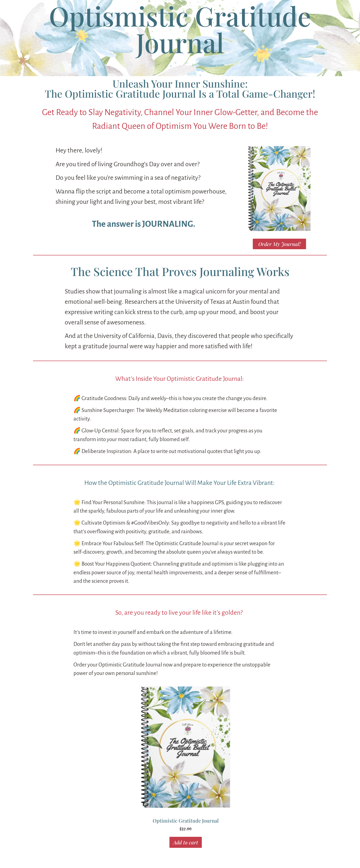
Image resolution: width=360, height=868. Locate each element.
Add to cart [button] (186, 842)
